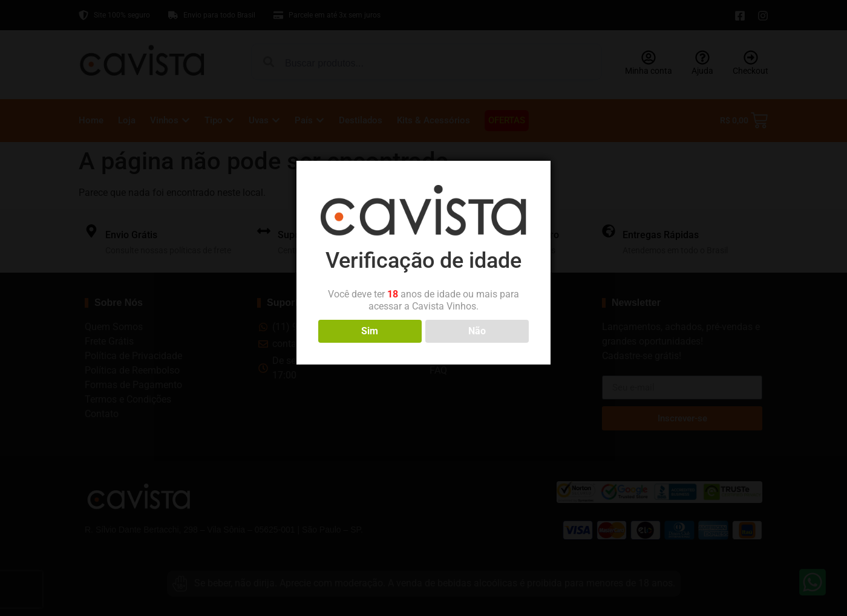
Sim (370, 331)
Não (477, 331)
